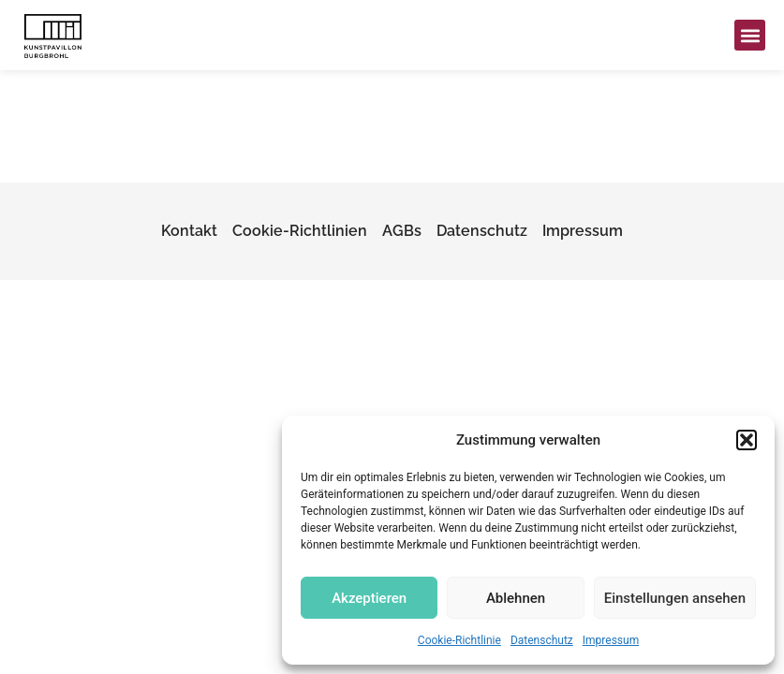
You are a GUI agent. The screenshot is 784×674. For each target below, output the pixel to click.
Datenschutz (542, 640)
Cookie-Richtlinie (459, 640)
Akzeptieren (369, 598)
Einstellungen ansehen (675, 598)
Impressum (611, 640)
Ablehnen (516, 598)
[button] (747, 440)
